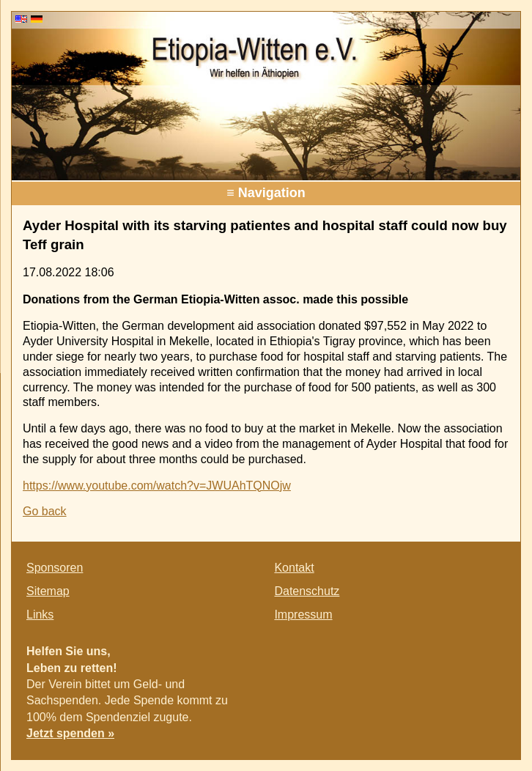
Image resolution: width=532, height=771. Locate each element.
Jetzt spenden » (70, 733)
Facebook (432, 658)
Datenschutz (307, 591)
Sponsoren (55, 568)
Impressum (303, 615)
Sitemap (48, 591)
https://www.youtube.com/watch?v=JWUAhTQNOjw (157, 486)
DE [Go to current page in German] (37, 19)
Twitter (462, 658)
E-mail (491, 658)
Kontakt (294, 568)
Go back (45, 511)
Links (40, 615)
